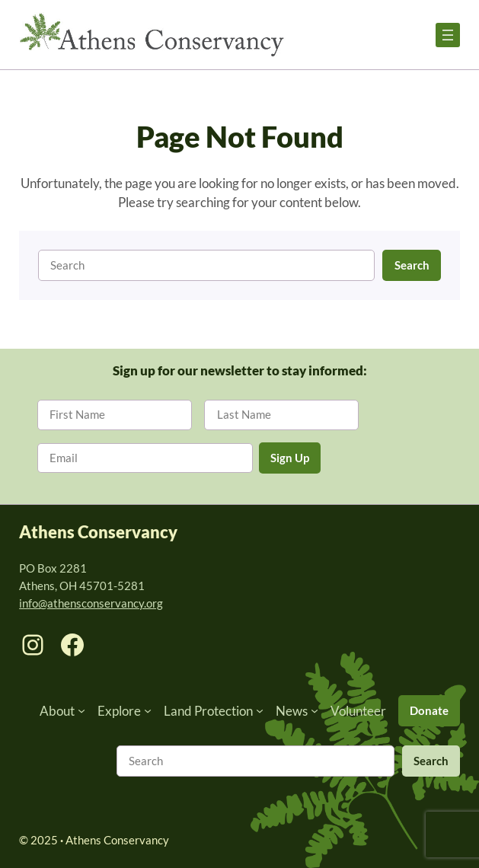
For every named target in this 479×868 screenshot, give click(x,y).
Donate (429, 710)
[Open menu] (448, 35)
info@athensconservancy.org (91, 603)
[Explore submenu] (148, 710)
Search (412, 265)
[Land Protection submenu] (260, 710)
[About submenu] (81, 710)
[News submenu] (315, 710)
